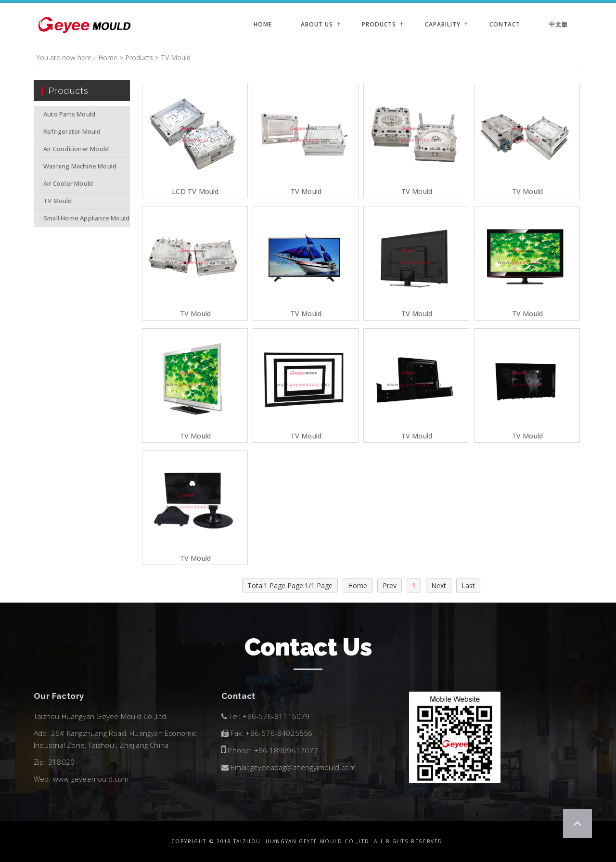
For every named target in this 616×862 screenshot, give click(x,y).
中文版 (558, 24)
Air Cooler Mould (68, 183)
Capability (443, 24)
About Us (317, 24)
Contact (505, 24)
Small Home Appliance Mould (86, 218)
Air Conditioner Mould (76, 149)
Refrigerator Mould (72, 131)
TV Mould (176, 58)
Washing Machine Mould (80, 166)
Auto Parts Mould (69, 114)
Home (263, 24)
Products (379, 24)
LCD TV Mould (195, 192)
